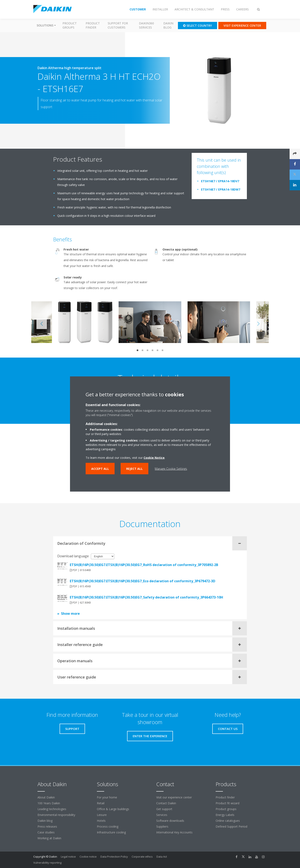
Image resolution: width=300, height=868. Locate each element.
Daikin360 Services (146, 25)
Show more (70, 614)
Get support (164, 809)
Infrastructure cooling (111, 832)
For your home (107, 797)
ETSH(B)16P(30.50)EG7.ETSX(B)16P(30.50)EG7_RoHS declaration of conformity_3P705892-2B (144, 565)
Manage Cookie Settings (171, 469)
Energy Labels (225, 815)
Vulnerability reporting (47, 863)
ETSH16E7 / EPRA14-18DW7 (221, 189)
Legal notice (68, 857)
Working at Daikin (49, 838)
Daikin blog (168, 25)
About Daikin (46, 797)
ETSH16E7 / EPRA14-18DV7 (220, 181)
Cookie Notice (154, 458)
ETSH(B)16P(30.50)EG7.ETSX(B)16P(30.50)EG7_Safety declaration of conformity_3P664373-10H (146, 597)
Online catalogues (228, 821)
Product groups (70, 25)
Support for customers (118, 25)
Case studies (46, 832)
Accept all (100, 469)
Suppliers (162, 826)
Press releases (47, 826)
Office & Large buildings (113, 809)
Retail (101, 803)
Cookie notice (88, 857)
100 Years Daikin (49, 803)
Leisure (102, 815)
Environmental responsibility (56, 815)
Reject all (134, 469)
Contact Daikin (166, 803)
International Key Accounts (174, 832)
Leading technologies (52, 809)
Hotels (101, 821)
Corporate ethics (142, 857)
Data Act (162, 857)
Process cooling (108, 826)
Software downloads (170, 821)
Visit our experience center (174, 797)
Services (162, 815)
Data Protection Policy (114, 857)
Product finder (93, 25)
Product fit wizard (227, 803)
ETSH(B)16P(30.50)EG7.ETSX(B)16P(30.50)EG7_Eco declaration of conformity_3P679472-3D (142, 581)
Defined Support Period (232, 826)
